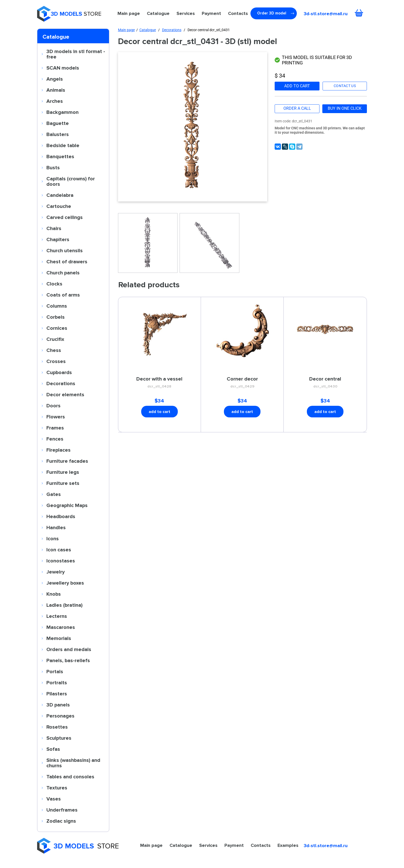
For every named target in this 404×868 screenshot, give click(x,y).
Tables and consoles (70, 777)
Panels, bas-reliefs (68, 660)
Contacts (238, 13)
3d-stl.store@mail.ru (326, 14)
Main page (129, 13)
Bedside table (63, 145)
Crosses (56, 361)
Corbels (56, 317)
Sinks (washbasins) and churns (73, 763)
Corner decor (242, 383)
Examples (288, 845)
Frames (55, 428)
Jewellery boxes (65, 583)
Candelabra (60, 195)
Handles (56, 527)
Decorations (61, 383)
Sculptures (59, 738)
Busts (53, 167)
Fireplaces (58, 450)
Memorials (59, 638)
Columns (57, 306)
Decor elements (65, 394)
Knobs (54, 594)
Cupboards (59, 372)
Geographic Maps (67, 505)
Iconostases (61, 561)
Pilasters (57, 694)
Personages (60, 716)
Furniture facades (67, 461)
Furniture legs (63, 472)
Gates (54, 494)
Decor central (325, 383)
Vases (54, 799)
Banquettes (60, 156)
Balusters (58, 134)
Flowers (56, 417)
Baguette (58, 123)
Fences (55, 439)
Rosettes (57, 727)
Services (186, 13)
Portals (55, 671)
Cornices (57, 328)
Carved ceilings (65, 217)
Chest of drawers (67, 262)
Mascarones (61, 627)
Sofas (53, 749)
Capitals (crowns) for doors (71, 181)
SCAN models (63, 68)
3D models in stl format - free (76, 54)
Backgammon (62, 112)
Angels (55, 79)
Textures (57, 788)
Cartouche (59, 206)
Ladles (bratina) (64, 605)
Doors (53, 406)
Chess (54, 350)
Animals (56, 90)
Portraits (57, 682)
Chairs (54, 228)
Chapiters (58, 239)
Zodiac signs (61, 821)
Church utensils (65, 250)
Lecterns (57, 616)
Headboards (61, 516)
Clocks (54, 284)
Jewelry (56, 572)
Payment (211, 13)
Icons (53, 538)
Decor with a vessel (159, 383)
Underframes (62, 810)
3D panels (58, 705)
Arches (55, 101)
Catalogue (158, 13)
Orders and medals (69, 649)
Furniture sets (63, 483)
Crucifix (55, 339)
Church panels (63, 273)
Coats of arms (63, 295)
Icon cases (59, 550)
